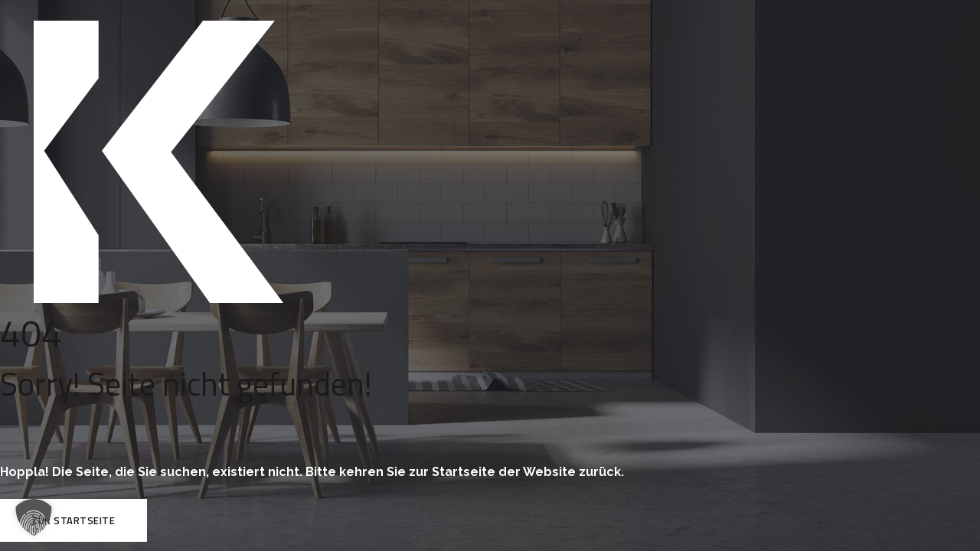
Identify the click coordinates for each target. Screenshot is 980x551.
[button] (34, 517)
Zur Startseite (73, 520)
